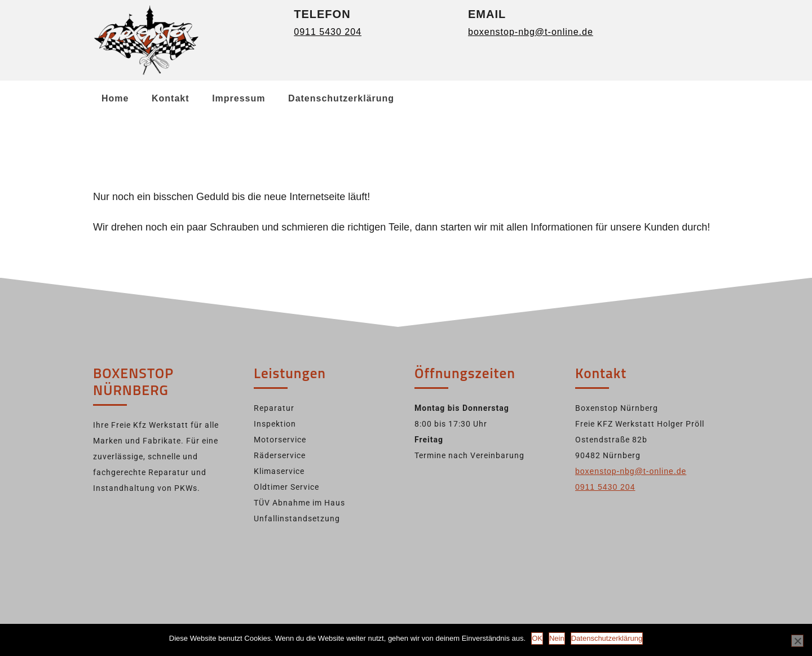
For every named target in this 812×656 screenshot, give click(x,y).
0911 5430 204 (328, 32)
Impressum (239, 98)
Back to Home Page (143, 257)
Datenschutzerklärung (341, 98)
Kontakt (171, 98)
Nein (557, 638)
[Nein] (797, 641)
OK (537, 638)
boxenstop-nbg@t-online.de (531, 32)
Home (115, 98)
